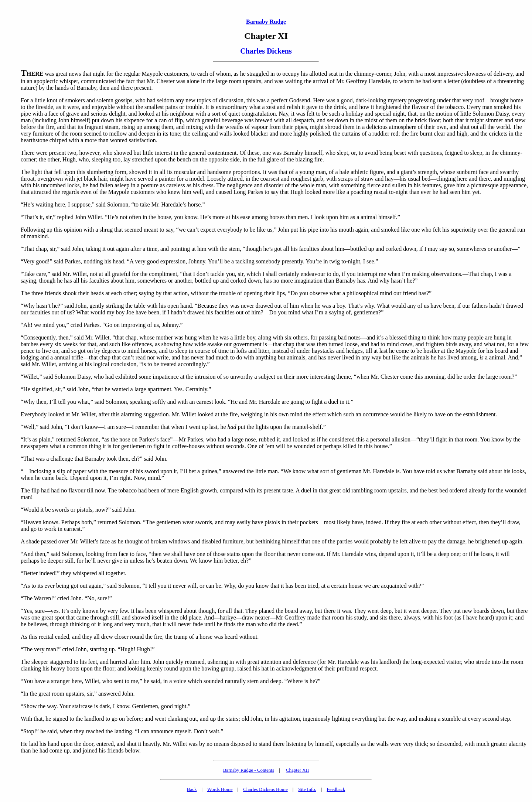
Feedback (336, 789)
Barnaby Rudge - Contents (249, 770)
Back (192, 789)
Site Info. (307, 789)
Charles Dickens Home (265, 789)
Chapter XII (297, 770)
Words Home (220, 789)
